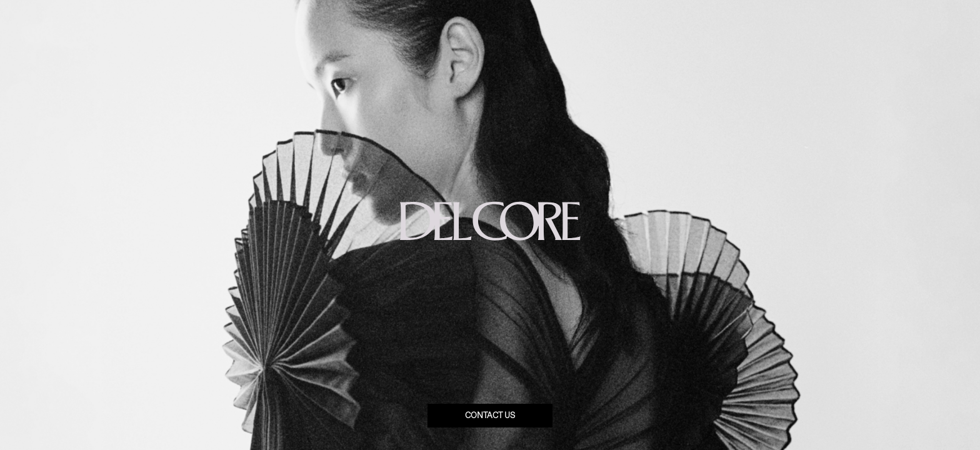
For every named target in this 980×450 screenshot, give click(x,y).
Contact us (490, 416)
